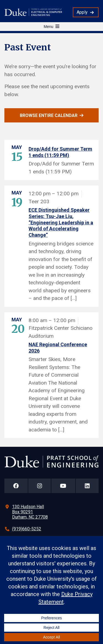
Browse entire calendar (49, 115)
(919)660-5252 (27, 529)
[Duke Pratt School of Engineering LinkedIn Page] (87, 486)
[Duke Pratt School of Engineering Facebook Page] (16, 486)
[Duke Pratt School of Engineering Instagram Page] (40, 486)
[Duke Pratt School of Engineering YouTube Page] (63, 486)
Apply (82, 12)
